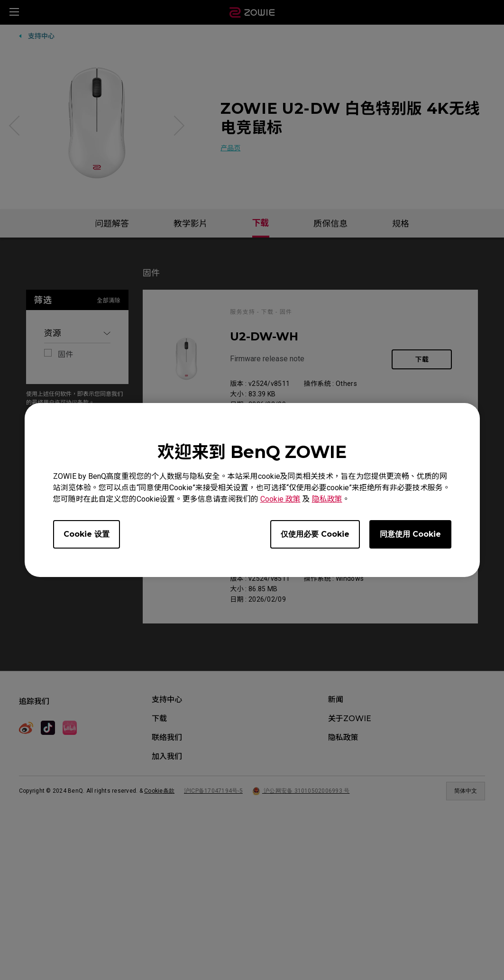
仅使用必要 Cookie (315, 534)
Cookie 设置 (87, 534)
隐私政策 (327, 499)
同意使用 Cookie (410, 534)
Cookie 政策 (280, 499)
